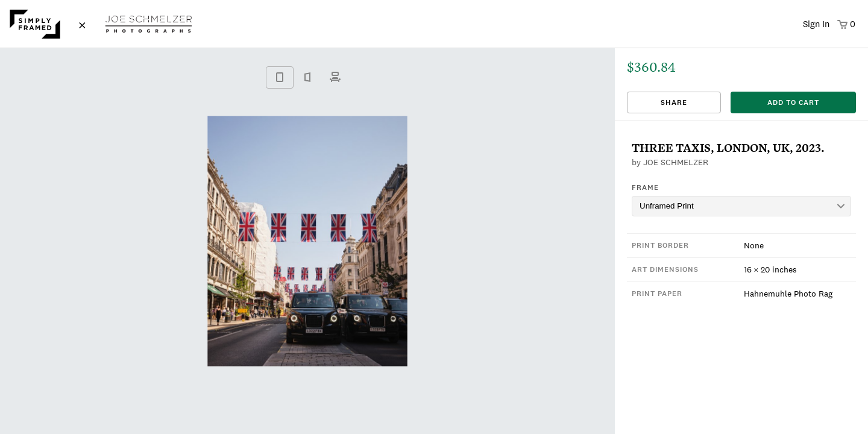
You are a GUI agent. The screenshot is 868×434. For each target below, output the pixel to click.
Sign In (816, 24)
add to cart (793, 102)
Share (674, 102)
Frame (645, 187)
